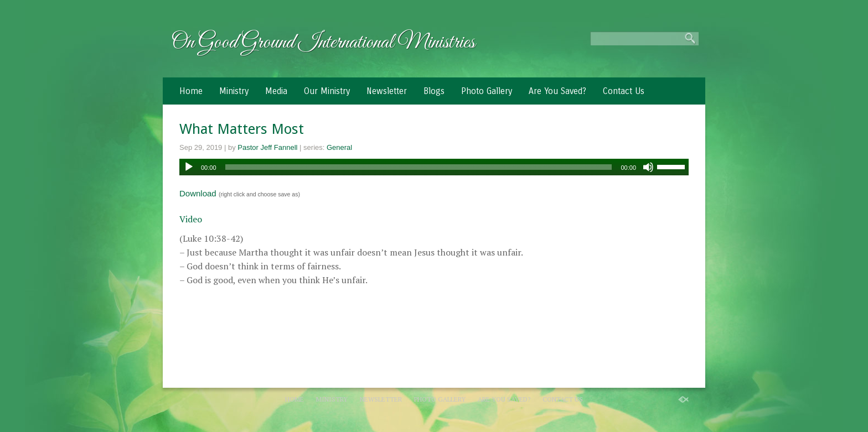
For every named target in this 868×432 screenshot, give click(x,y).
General (339, 147)
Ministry (234, 91)
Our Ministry (327, 91)
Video (191, 219)
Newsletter (387, 91)
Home (191, 91)
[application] (434, 167)
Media (276, 91)
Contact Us (624, 91)
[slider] (419, 167)
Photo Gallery (487, 91)
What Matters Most (242, 129)
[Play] (189, 167)
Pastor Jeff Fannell (267, 147)
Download (198, 193)
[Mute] (648, 167)
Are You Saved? (557, 91)
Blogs (434, 91)
